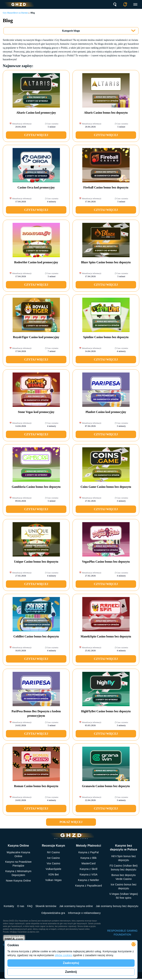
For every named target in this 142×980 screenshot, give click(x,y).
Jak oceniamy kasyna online (76, 906)
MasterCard (89, 863)
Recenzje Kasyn (53, 846)
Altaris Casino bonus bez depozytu (106, 113)
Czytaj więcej (36, 135)
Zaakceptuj (71, 963)
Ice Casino (54, 858)
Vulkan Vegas (53, 880)
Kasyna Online (18, 846)
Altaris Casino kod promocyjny (36, 113)
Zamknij (71, 972)
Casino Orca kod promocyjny (36, 187)
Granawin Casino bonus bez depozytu (106, 786)
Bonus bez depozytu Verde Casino (124, 877)
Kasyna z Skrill (89, 869)
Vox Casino (53, 863)
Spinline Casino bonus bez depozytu (106, 337)
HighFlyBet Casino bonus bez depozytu (106, 711)
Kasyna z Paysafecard (89, 886)
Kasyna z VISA (88, 874)
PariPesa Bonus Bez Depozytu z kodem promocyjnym (36, 713)
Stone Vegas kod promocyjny (36, 412)
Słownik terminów (46, 906)
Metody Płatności (89, 846)
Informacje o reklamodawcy (84, 913)
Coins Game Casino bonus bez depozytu (106, 487)
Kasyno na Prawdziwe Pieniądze (18, 864)
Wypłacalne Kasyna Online (18, 854)
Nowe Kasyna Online (18, 881)
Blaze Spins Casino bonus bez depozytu (106, 262)
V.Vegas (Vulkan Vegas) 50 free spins (124, 896)
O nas (21, 906)
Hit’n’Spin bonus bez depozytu (124, 858)
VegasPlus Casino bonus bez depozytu (106, 562)
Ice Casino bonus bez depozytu (124, 886)
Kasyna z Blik (88, 858)
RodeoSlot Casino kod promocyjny (36, 262)
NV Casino (54, 852)
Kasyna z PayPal (89, 852)
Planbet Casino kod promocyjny (106, 412)
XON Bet (54, 874)
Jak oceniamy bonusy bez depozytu (117, 906)
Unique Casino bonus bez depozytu (36, 562)
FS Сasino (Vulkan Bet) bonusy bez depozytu (124, 868)
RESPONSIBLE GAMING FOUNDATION (122, 933)
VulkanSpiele (53, 869)
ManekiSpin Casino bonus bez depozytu (106, 636)
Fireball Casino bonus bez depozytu (106, 187)
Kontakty (9, 906)
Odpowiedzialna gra (53, 913)
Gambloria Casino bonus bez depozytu (36, 487)
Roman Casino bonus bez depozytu (36, 786)
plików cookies (63, 955)
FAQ (30, 906)
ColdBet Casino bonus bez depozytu (36, 636)
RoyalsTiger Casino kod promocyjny (36, 337)
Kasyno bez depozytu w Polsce (124, 848)
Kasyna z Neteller (89, 880)
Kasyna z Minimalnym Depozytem (18, 873)
